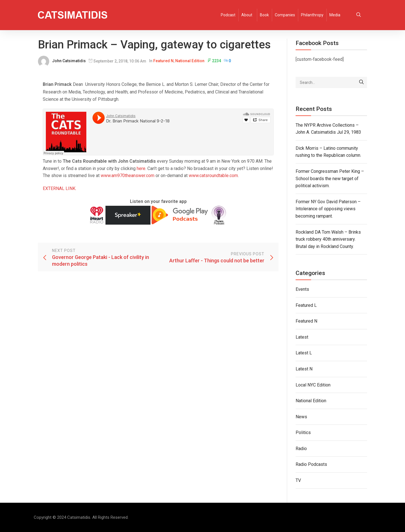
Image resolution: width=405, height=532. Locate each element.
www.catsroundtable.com (213, 176)
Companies (285, 15)
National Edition (190, 61)
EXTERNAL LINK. (59, 188)
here (141, 168)
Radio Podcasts (311, 464)
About (247, 15)
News (301, 417)
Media (335, 15)
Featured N (163, 61)
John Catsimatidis (69, 61)
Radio (301, 449)
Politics (303, 432)
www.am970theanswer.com (128, 176)
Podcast (228, 15)
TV (298, 480)
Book (264, 15)
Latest (302, 337)
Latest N (304, 369)
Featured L (306, 305)
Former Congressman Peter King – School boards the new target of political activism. (330, 178)
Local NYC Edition (313, 385)
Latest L (304, 353)
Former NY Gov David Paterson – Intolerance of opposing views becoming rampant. (328, 209)
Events (302, 289)
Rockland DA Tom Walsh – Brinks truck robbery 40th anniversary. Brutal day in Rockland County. (328, 239)
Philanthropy (312, 15)
